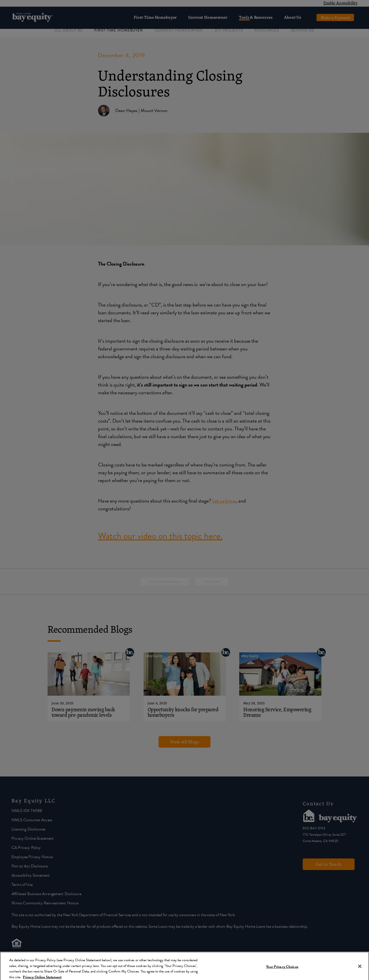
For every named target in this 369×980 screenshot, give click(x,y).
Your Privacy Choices (282, 970)
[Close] (360, 970)
